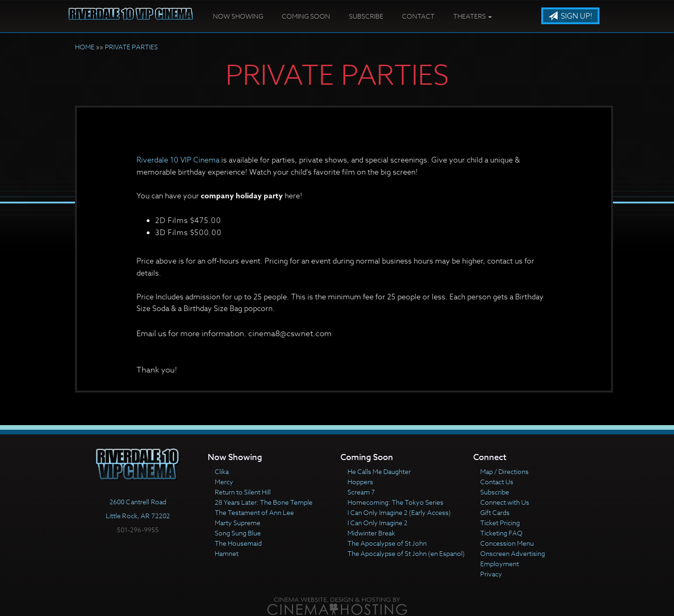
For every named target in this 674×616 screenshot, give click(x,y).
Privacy (491, 574)
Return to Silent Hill (243, 492)
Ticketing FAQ (501, 533)
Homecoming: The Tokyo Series (395, 502)
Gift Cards (495, 512)
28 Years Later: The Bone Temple (264, 502)
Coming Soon (306, 16)
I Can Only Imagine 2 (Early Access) (399, 512)
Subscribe (366, 16)
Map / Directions (504, 471)
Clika (222, 471)
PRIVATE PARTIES (131, 47)
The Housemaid (238, 543)
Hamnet (227, 553)
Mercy (224, 482)
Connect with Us (505, 502)
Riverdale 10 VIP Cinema (178, 160)
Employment (500, 564)
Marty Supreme (238, 523)
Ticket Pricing (500, 523)
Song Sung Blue (238, 533)
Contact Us (497, 482)
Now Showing (238, 16)
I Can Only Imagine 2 (378, 523)
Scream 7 (361, 492)
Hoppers (360, 482)
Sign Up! (570, 16)
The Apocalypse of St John (387, 543)
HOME (85, 47)
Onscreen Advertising (513, 553)
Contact (418, 16)
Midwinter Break (371, 533)
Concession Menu (507, 543)
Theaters (473, 16)
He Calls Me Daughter (379, 471)
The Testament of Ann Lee (254, 512)
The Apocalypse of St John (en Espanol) (406, 553)
